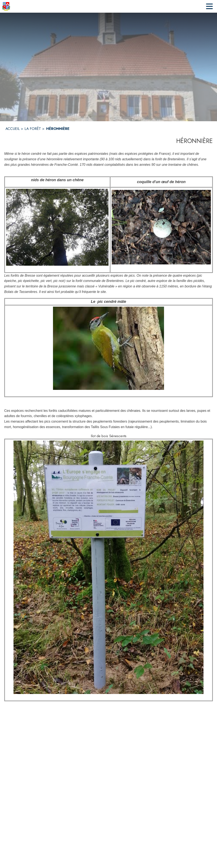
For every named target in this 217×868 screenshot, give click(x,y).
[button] (57, 227)
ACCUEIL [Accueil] (13, 129)
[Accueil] (6, 6)
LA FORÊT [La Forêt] (33, 129)
